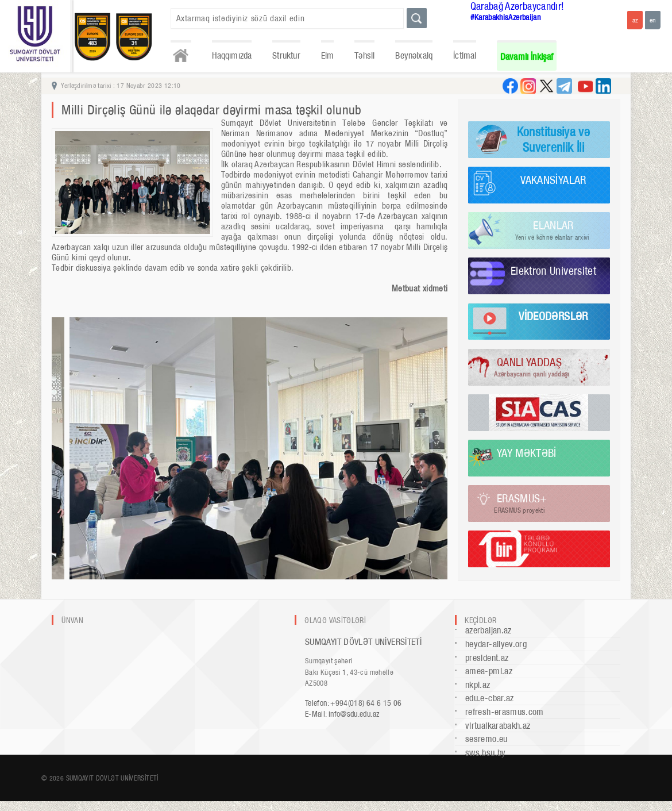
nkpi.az (478, 685)
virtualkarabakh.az (498, 726)
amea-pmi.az (489, 671)
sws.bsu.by (486, 753)
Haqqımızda (232, 55)
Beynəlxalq (414, 55)
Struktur (286, 55)
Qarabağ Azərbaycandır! (517, 6)
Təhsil (364, 55)
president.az (487, 658)
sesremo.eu (486, 739)
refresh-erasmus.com (505, 712)
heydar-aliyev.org (496, 644)
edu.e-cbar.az (490, 698)
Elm (328, 55)
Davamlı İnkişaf (527, 57)
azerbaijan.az (488, 630)
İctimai (465, 55)
